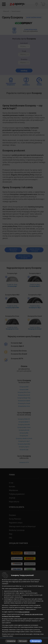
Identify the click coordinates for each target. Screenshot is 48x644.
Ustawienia (11, 641)
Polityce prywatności (24, 612)
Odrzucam (23, 641)
